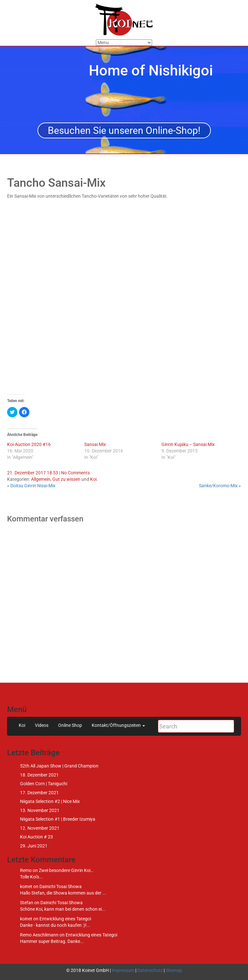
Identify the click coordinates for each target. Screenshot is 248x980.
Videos (42, 725)
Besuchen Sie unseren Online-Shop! (124, 130)
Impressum (123, 970)
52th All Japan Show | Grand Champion (59, 766)
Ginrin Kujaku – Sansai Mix (188, 444)
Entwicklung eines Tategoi (65, 919)
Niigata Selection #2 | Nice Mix (50, 801)
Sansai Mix (95, 444)
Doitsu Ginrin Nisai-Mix (33, 486)
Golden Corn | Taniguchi (44, 784)
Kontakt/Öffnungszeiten (118, 725)
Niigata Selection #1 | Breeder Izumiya (58, 819)
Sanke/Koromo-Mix (218, 486)
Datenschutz (150, 970)
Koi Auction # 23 (36, 837)
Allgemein (41, 479)
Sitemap (174, 970)
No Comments (75, 473)
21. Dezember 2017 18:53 (33, 473)
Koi (93, 479)
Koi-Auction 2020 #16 (29, 444)
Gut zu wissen (66, 479)
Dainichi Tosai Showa (61, 886)
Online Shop (70, 725)
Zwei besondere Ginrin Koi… (66, 870)
